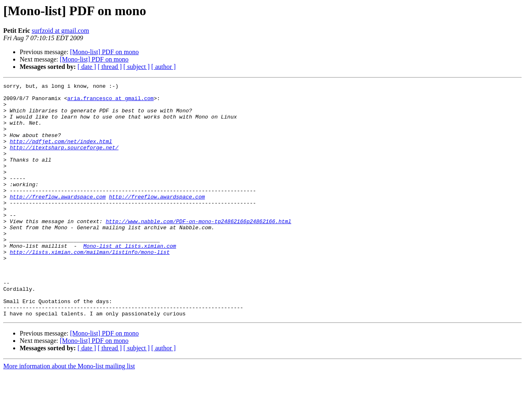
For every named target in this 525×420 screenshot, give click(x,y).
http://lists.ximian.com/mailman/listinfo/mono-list (90, 286)
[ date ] (87, 67)
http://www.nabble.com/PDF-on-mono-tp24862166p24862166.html (199, 249)
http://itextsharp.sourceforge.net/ (64, 161)
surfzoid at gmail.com (60, 31)
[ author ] (164, 67)
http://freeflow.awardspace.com (58, 220)
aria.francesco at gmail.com (111, 102)
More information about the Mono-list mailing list (69, 413)
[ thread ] (110, 67)
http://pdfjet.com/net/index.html (61, 153)
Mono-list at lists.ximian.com (130, 279)
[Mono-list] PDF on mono (105, 52)
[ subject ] (137, 67)
